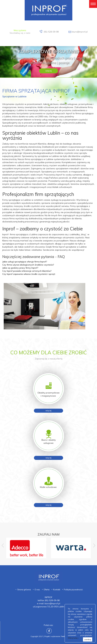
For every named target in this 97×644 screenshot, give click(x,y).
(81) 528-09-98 (51, 32)
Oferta (47, 590)
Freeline (64, 636)
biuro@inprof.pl (80, 32)
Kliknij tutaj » (73, 638)
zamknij (88, 639)
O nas (37, 590)
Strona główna (24, 590)
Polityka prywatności (73, 590)
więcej (48, 71)
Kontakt (57, 590)
